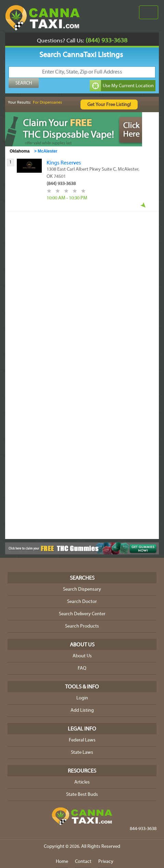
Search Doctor (82, 602)
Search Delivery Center (82, 614)
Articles (82, 782)
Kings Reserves (64, 163)
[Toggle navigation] (149, 12)
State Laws (82, 753)
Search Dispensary (82, 589)
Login (82, 698)
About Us (82, 656)
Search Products (82, 626)
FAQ (82, 668)
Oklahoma (20, 151)
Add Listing (82, 711)
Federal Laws (82, 740)
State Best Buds (82, 795)
